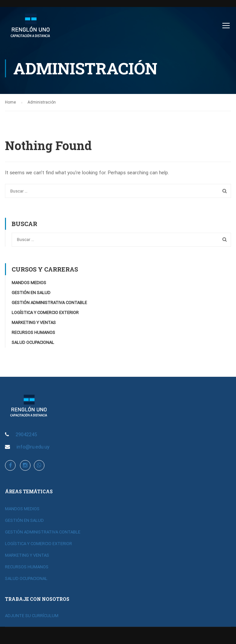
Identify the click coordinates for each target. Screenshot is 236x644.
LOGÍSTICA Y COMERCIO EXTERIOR (45, 313)
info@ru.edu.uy (33, 447)
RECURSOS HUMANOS (33, 333)
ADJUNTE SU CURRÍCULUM (32, 616)
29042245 (26, 435)
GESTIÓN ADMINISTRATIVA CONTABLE (49, 303)
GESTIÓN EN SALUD (31, 293)
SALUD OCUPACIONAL (33, 343)
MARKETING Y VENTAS (34, 323)
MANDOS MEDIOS (29, 283)
